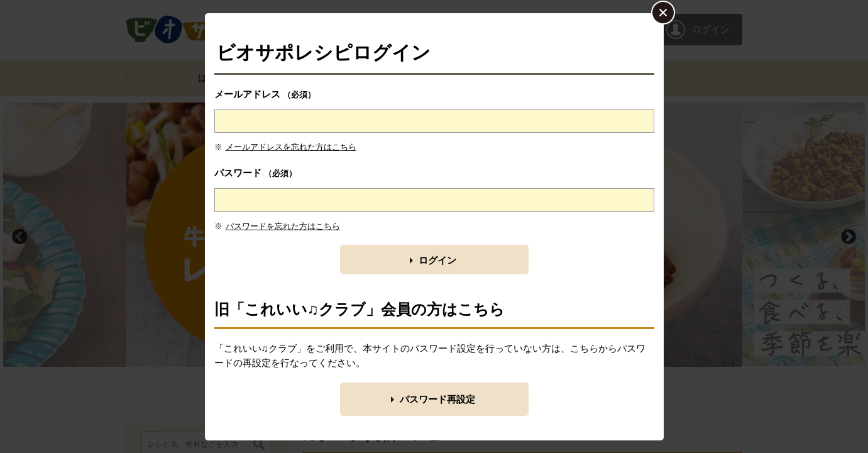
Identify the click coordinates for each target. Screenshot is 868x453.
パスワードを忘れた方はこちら (283, 226)
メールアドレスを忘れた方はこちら (291, 147)
